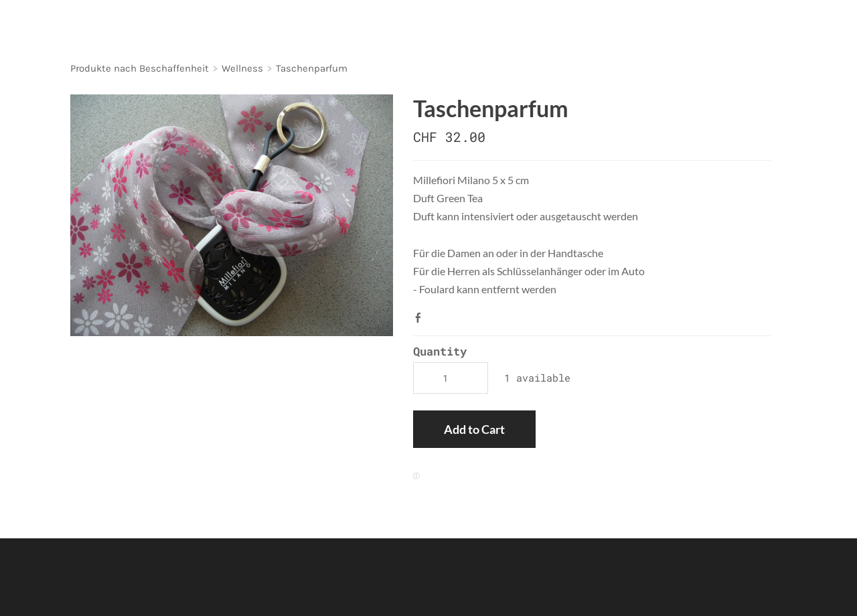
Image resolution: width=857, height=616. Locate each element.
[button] (474, 429)
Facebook (421, 317)
